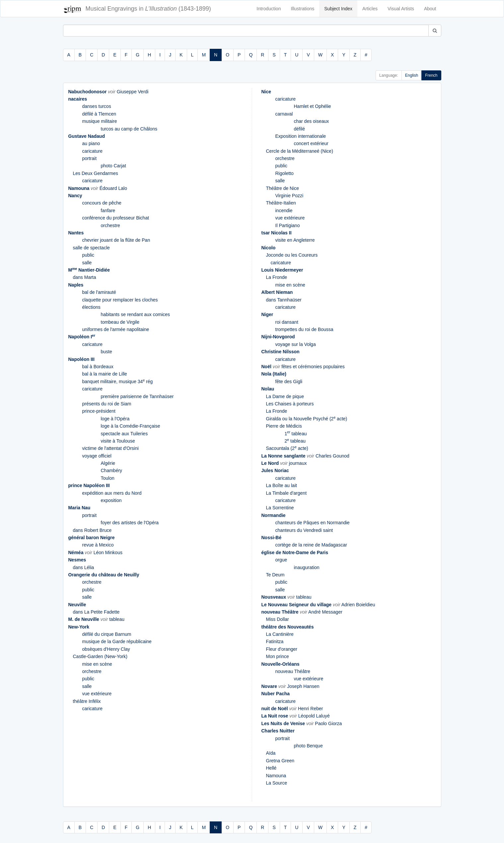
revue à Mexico (98, 545)
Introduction (269, 9)
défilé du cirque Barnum (107, 634)
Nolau (268, 389)
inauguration (307, 567)
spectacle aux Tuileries (124, 434)
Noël (266, 367)
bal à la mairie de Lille (105, 374)
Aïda (271, 753)
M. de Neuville (84, 619)
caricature (92, 151)
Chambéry (112, 470)
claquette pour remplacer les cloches (120, 300)
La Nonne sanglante (284, 456)
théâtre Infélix (87, 701)
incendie (284, 211)
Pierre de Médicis (284, 426)
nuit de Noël (275, 709)
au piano (91, 143)
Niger (267, 314)
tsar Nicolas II (277, 233)
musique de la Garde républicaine (117, 641)
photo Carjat (113, 166)
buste (107, 352)
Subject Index (338, 9)
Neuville (77, 605)
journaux (298, 463)
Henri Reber (310, 709)
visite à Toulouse (118, 441)
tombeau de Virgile (120, 322)
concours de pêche (102, 203)
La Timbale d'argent (287, 493)
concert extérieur (311, 143)
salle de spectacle (91, 248)
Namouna (79, 188)
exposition (111, 500)
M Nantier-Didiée (89, 270)
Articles (370, 9)
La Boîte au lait (282, 485)
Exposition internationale (301, 136)
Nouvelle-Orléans (281, 664)
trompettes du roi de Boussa (304, 329)
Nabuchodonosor (88, 92)
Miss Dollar (278, 619)
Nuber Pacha (276, 694)
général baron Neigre (92, 538)
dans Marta (85, 277)
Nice (266, 92)
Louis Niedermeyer (282, 270)
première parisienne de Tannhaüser (137, 396)
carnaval (284, 114)
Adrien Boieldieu (358, 605)
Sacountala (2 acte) (287, 448)
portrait (90, 158)
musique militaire (100, 121)
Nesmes (77, 560)
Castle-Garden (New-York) (100, 656)
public (88, 255)
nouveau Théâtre (280, 612)
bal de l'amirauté (99, 292)
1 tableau (296, 434)
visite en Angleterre (295, 240)
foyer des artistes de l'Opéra (130, 523)
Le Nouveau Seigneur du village (297, 605)
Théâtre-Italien (281, 203)
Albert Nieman (277, 292)
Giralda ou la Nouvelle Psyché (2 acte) (307, 419)
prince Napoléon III (89, 485)
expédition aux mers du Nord (112, 493)
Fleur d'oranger (282, 649)
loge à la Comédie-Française (131, 426)
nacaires (78, 99)
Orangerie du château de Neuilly (104, 575)
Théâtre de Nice (283, 188)
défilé (299, 129)
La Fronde (277, 277)
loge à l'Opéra (115, 419)
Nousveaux (274, 597)
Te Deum (275, 575)
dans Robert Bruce (92, 530)
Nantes (76, 233)
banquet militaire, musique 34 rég (118, 381)
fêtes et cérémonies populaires (313, 367)
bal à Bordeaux (98, 367)
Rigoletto (285, 173)
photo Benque (308, 746)
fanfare (108, 211)
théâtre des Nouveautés (288, 627)
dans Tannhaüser (284, 300)
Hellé (271, 768)
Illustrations (302, 9)
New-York (79, 627)
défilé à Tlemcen (99, 114)
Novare (269, 686)
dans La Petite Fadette (96, 612)
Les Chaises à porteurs (290, 404)
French (431, 75)
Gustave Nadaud (87, 136)
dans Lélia (84, 567)
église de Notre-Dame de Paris (295, 552)
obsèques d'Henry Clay (106, 649)
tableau (117, 619)
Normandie (274, 515)
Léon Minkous (108, 552)
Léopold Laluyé (314, 716)
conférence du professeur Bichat (116, 218)
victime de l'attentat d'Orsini (110, 448)
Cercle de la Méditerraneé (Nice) (300, 151)
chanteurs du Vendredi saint (304, 530)
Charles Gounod (332, 456)
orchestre (110, 225)
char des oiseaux (312, 121)
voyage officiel (97, 456)
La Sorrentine (280, 508)
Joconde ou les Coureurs (292, 255)
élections (91, 307)
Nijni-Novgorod (278, 337)
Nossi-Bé (272, 538)
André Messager (325, 612)
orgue (281, 560)
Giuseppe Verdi (133, 92)
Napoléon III (81, 359)
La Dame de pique (285, 396)
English (412, 75)
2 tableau (295, 441)
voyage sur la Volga (296, 344)
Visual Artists (401, 9)
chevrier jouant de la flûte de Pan (116, 240)
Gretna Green (280, 761)
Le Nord (270, 463)
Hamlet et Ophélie (313, 106)
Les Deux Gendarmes (96, 173)
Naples (76, 285)
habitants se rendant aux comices (136, 314)
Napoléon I (82, 337)
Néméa (76, 552)
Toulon (108, 478)
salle (87, 263)
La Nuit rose (275, 716)
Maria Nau (79, 508)
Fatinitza (275, 641)
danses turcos (97, 106)
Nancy (75, 196)
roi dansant (287, 322)
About (430, 9)
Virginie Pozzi (289, 196)
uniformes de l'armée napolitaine (116, 329)
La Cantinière (280, 634)
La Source (277, 783)
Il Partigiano (288, 225)
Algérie (108, 463)
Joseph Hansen (303, 686)
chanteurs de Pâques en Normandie (313, 523)
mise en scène (97, 664)
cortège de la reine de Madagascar (311, 545)
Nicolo (269, 248)
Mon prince (278, 656)
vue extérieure (97, 694)
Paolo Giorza (328, 723)
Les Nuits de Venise (283, 723)
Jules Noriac (275, 470)
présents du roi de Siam (107, 404)
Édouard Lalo (113, 188)
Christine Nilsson (281, 352)
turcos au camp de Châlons (129, 129)
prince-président (99, 411)
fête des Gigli (289, 381)
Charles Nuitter (278, 731)
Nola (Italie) (274, 374)
